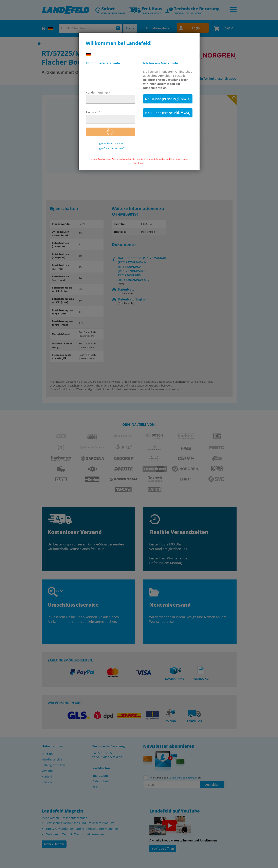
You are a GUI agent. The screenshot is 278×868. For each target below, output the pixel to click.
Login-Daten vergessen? (110, 148)
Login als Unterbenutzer (110, 144)
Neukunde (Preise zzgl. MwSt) (168, 99)
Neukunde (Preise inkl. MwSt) (168, 113)
